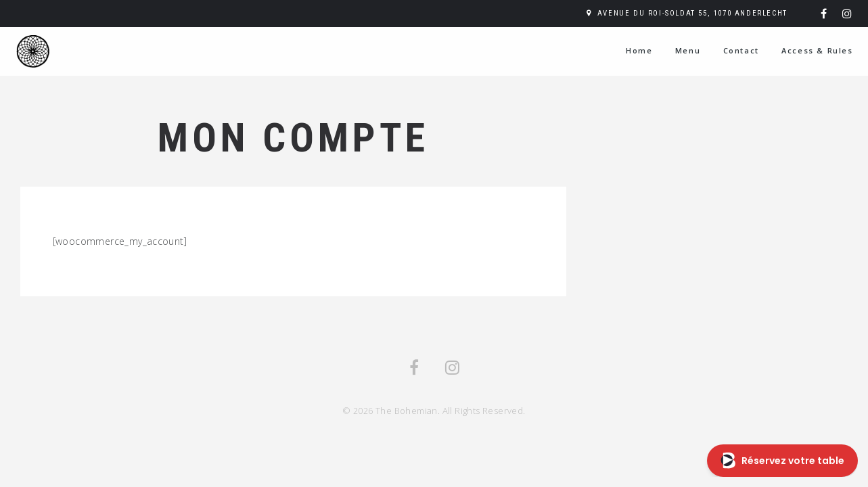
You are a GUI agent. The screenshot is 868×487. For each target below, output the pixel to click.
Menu (688, 50)
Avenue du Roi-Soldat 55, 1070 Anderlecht (692, 13)
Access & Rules (817, 50)
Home (639, 50)
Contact (741, 50)
